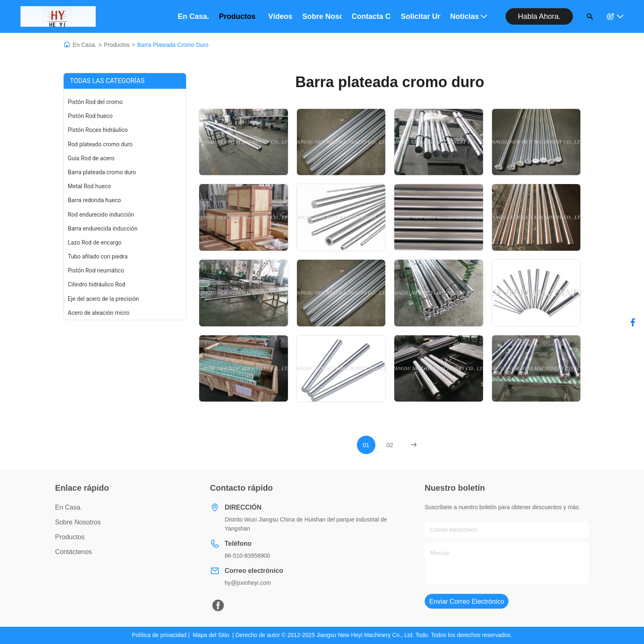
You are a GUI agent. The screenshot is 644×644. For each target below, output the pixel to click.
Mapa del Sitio (211, 635)
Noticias (469, 16)
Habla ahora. (539, 16)
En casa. (193, 16)
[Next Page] (414, 445)
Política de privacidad (159, 635)
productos (70, 537)
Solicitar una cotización (421, 16)
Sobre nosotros (322, 16)
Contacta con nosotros (371, 16)
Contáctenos (74, 552)
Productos (239, 16)
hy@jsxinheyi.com (248, 583)
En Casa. (85, 45)
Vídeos (280, 16)
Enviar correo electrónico (467, 601)
